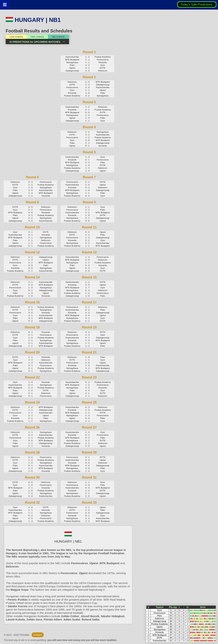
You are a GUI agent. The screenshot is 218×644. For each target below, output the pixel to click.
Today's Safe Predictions (197, 5)
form (203, 607)
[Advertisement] (30, 111)
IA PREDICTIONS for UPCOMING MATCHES (37, 42)
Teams (160, 607)
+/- (188, 607)
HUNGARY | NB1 (33, 20)
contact (38, 635)
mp (175, 607)
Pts (171, 607)
